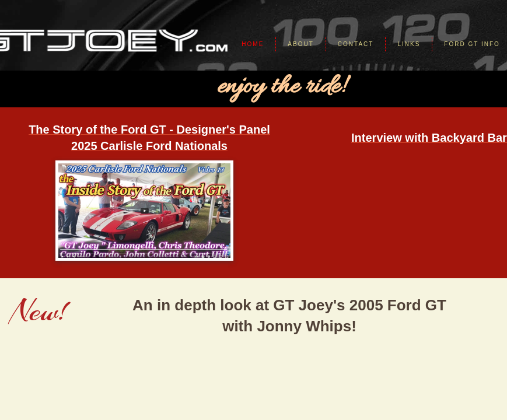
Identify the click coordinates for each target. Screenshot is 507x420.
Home (253, 44)
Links (409, 44)
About (300, 44)
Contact (356, 44)
